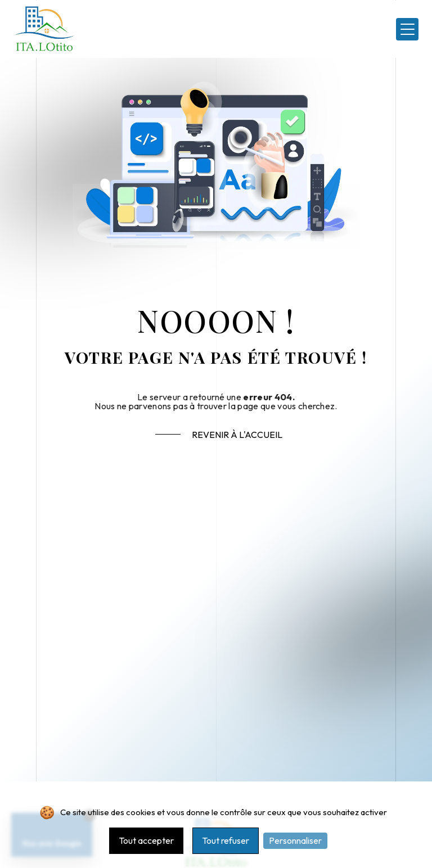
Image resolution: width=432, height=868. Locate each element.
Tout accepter (146, 840)
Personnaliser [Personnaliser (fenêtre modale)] (295, 840)
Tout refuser (226, 840)
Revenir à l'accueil (237, 435)
